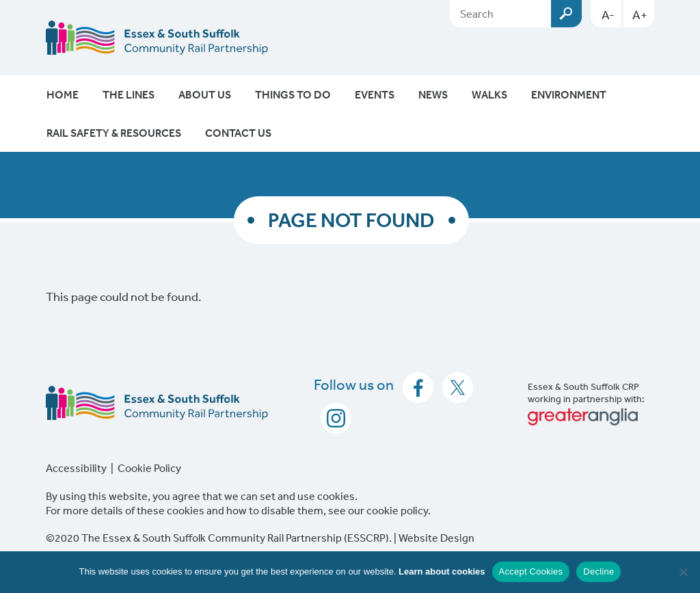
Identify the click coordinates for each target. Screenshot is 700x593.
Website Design (436, 538)
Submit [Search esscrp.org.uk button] (566, 14)
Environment (569, 94)
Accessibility (76, 468)
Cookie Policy (149, 468)
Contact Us (238, 133)
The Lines (129, 94)
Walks (489, 94)
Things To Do (293, 94)
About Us (205, 94)
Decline (598, 571)
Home (63, 94)
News (433, 94)
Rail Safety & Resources (114, 133)
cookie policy (397, 510)
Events (375, 94)
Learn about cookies (442, 571)
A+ (640, 14)
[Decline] (683, 572)
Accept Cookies (531, 571)
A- (608, 14)
